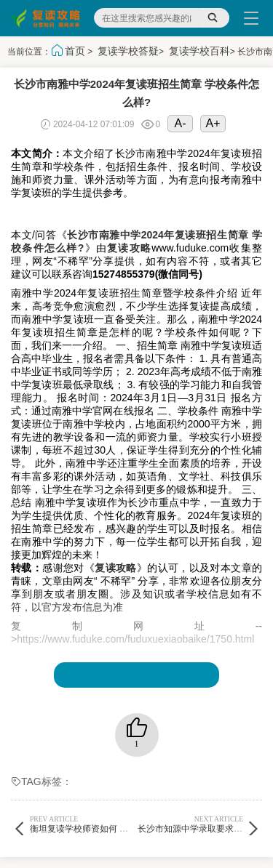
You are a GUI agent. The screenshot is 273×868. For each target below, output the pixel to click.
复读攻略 (129, 248)
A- (181, 123)
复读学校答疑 (128, 51)
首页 (75, 51)
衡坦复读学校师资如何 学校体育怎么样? (107, 824)
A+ (213, 123)
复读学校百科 (199, 51)
